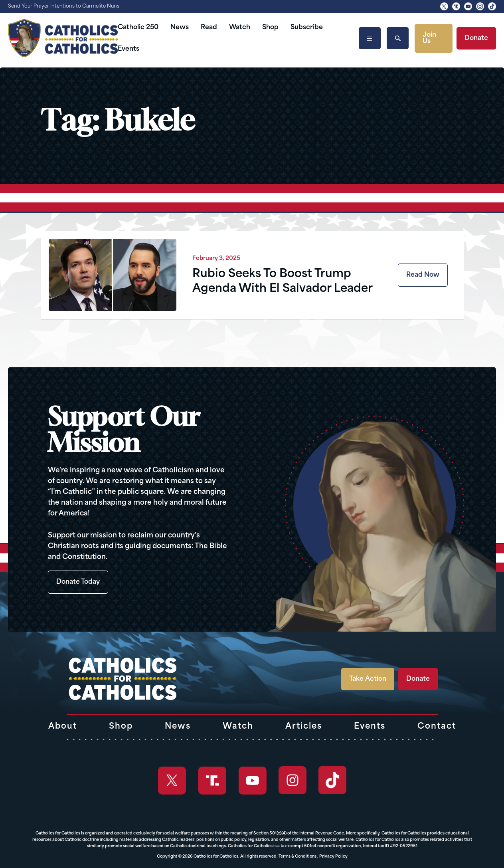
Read (209, 28)
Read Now (423, 275)
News (180, 28)
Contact (437, 727)
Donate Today (78, 582)
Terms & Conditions (297, 857)
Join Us (429, 38)
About (63, 727)
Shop (270, 28)
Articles (304, 727)
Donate (476, 38)
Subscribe (307, 28)
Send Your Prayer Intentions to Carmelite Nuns (64, 6)
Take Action (368, 679)
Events (128, 49)
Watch (240, 28)
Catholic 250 (138, 28)
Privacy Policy (333, 857)
